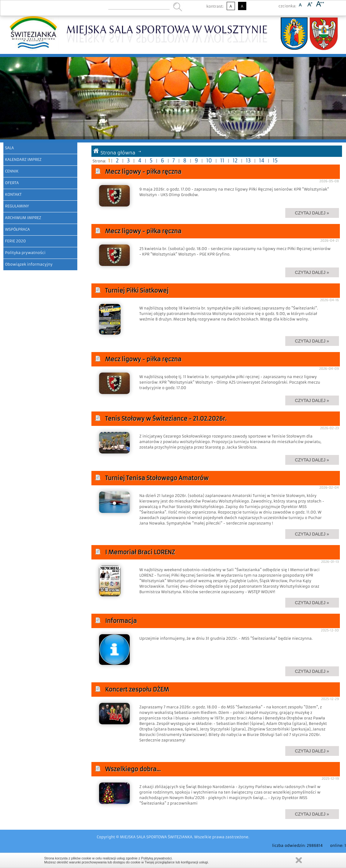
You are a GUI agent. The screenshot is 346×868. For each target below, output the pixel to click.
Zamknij (299, 860)
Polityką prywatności (156, 858)
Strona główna (118, 153)
